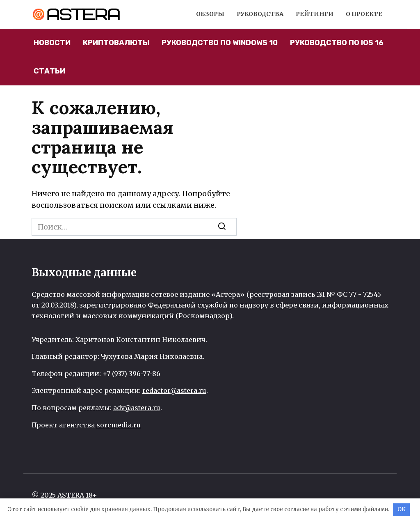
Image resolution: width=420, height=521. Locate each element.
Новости (52, 43)
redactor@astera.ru (174, 390)
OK (402, 509)
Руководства (260, 14)
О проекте (364, 14)
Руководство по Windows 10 (220, 43)
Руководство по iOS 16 (337, 43)
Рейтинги (315, 14)
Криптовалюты (116, 43)
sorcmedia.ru (119, 425)
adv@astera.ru (137, 408)
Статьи (49, 71)
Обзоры (210, 14)
